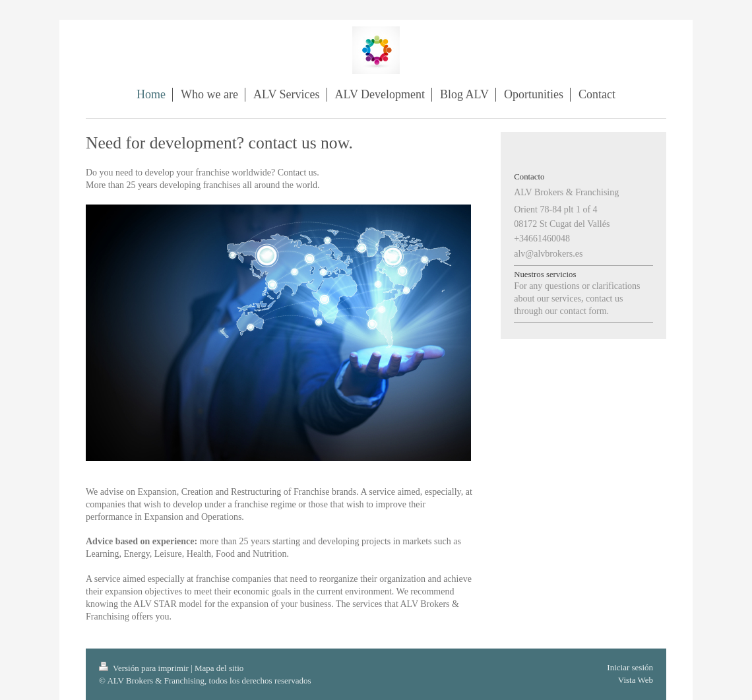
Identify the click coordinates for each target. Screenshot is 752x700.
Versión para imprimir (145, 668)
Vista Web (636, 680)
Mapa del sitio (219, 668)
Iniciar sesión (630, 667)
